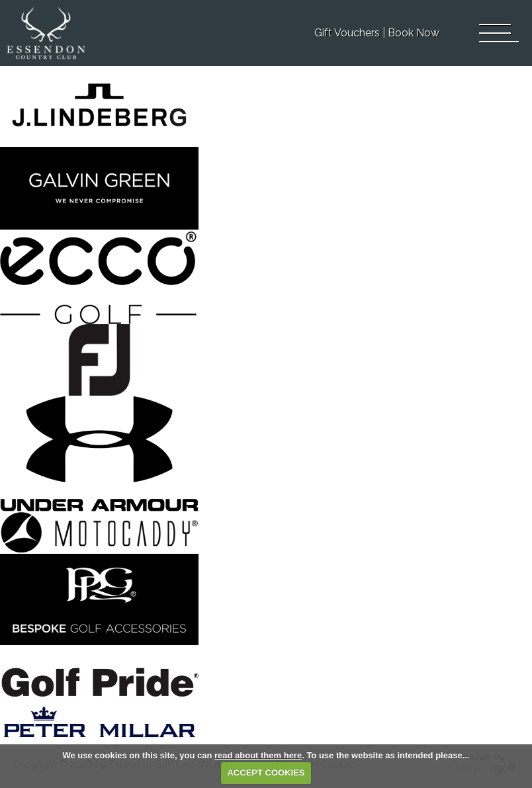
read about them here (258, 755)
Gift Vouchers (347, 33)
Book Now (414, 33)
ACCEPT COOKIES (266, 772)
